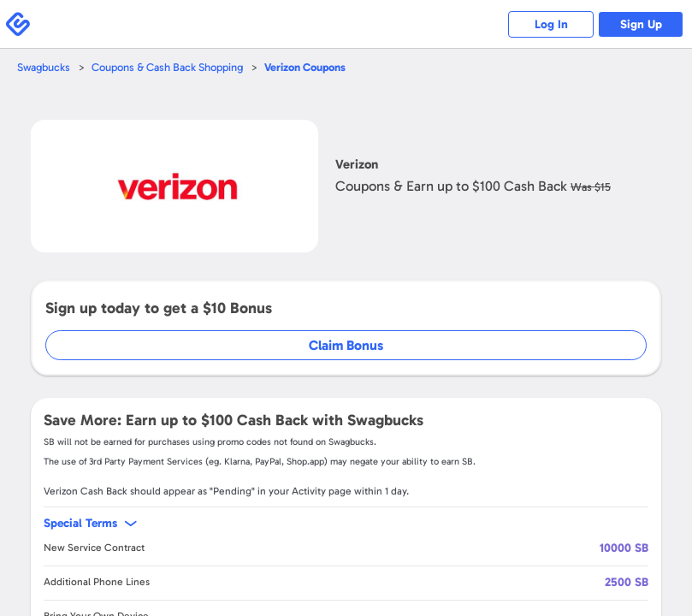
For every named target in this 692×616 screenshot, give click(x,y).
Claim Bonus (346, 345)
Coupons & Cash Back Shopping (167, 67)
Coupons (305, 67)
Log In (551, 24)
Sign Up (641, 24)
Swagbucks (44, 67)
